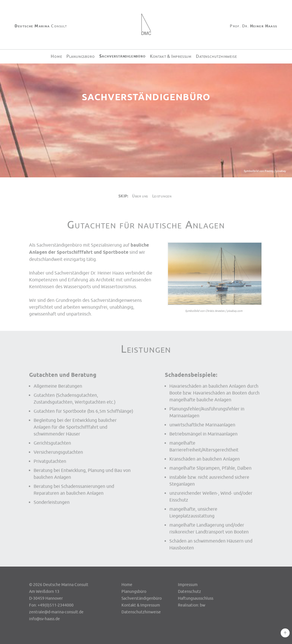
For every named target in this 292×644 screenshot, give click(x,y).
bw (203, 606)
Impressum (188, 585)
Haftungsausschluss (196, 599)
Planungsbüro (81, 56)
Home (56, 56)
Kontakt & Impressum (171, 56)
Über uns (140, 196)
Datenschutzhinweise (216, 56)
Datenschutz (189, 592)
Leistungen (162, 196)
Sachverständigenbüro (122, 56)
